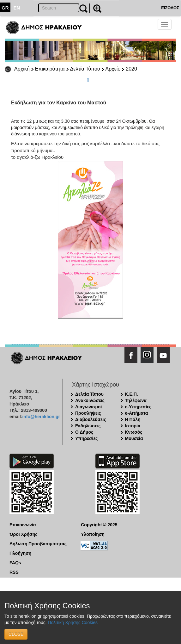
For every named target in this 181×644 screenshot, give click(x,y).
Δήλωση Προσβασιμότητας (38, 544)
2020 (131, 69)
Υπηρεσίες (86, 438)
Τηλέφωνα (136, 400)
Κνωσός (134, 432)
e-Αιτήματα (137, 413)
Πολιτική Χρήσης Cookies (73, 622)
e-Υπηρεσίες (138, 407)
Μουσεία (134, 438)
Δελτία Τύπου (85, 69)
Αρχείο (113, 69)
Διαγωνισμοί (88, 407)
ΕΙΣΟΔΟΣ (170, 8)
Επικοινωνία (23, 525)
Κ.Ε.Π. (132, 394)
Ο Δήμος (84, 432)
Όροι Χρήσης (24, 534)
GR (5, 8)
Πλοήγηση (20, 553)
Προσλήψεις (88, 413)
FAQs (15, 563)
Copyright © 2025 (99, 525)
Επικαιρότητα (50, 69)
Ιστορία (133, 426)
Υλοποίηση (93, 534)
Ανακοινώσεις (90, 400)
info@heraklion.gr (41, 417)
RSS (14, 572)
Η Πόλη (133, 419)
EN (17, 8)
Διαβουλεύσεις (91, 419)
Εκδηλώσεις (88, 426)
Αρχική (22, 69)
